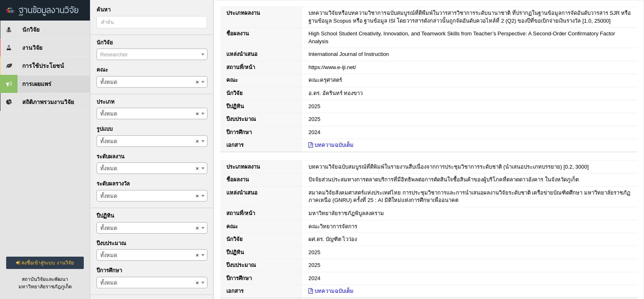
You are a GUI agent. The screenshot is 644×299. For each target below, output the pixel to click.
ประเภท (106, 102)
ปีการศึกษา (109, 270)
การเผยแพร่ (26, 84)
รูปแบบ (105, 129)
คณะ (102, 70)
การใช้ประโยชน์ (32, 66)
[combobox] (152, 54)
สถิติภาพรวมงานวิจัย (37, 102)
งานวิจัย (21, 48)
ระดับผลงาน (110, 156)
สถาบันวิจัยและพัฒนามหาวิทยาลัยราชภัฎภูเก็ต (45, 283)
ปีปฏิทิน (105, 216)
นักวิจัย (20, 30)
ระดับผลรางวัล (113, 184)
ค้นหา (103, 10)
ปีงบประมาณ (111, 243)
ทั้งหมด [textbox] (149, 82)
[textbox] (152, 55)
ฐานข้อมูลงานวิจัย (43, 10)
